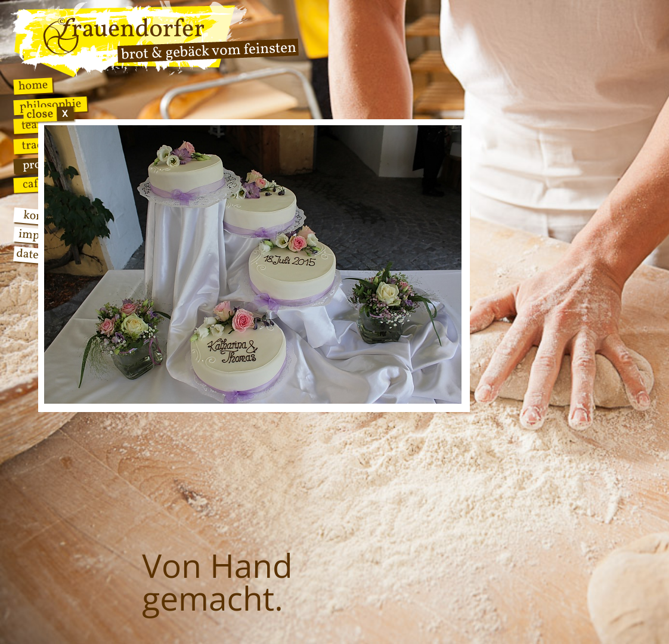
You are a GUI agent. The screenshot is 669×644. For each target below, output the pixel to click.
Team (34, 126)
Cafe (33, 184)
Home (33, 86)
